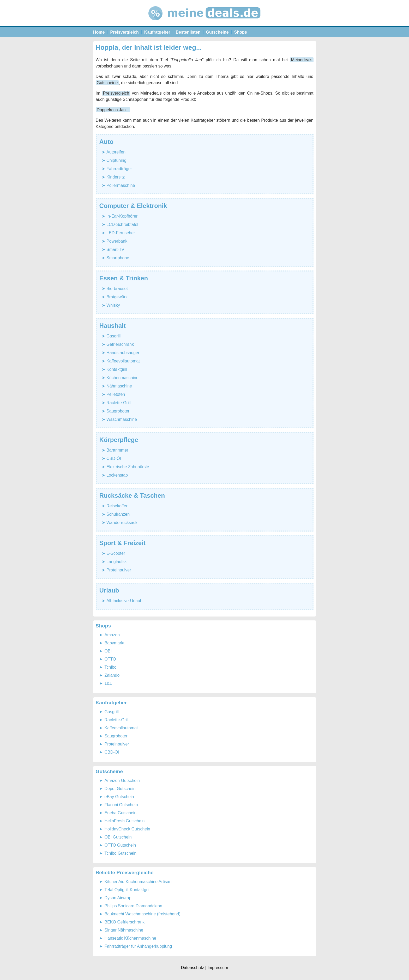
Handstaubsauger (123, 353)
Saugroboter (118, 411)
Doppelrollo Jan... (113, 110)
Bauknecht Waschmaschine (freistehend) (143, 914)
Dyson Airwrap (118, 898)
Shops (241, 32)
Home (99, 32)
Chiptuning (116, 160)
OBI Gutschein (118, 837)
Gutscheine (217, 32)
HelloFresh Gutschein (125, 821)
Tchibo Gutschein (121, 853)
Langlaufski (117, 562)
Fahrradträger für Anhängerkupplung (138, 946)
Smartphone (118, 258)
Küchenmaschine (122, 378)
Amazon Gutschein (122, 781)
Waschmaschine (122, 419)
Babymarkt (115, 643)
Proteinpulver (119, 570)
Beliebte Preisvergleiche (125, 873)
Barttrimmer (117, 450)
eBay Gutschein (119, 797)
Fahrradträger (119, 169)
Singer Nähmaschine (124, 930)
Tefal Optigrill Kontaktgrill (128, 890)
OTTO (110, 659)
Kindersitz (116, 177)
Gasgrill (113, 336)
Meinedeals (302, 60)
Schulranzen (118, 514)
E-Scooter (116, 553)
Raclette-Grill (118, 403)
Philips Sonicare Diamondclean (133, 906)
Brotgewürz (117, 297)
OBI (108, 651)
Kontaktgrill (117, 369)
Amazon (112, 635)
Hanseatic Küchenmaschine (130, 938)
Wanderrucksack (122, 523)
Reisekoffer (117, 506)
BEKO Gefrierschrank (125, 922)
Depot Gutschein (120, 789)
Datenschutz (192, 968)
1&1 (108, 683)
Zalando (112, 675)
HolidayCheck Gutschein (127, 829)
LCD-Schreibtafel (122, 224)
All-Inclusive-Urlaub (124, 601)
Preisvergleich (124, 32)
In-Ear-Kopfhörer (122, 216)
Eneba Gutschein (121, 813)
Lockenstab (117, 475)
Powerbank (117, 241)
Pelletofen (116, 394)
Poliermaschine (121, 185)
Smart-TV (115, 249)
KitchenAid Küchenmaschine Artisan (138, 882)
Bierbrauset (117, 289)
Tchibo (111, 667)
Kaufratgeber (157, 32)
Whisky (113, 305)
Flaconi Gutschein (121, 805)
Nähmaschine (119, 386)
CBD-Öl (114, 458)
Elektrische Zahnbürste (128, 467)
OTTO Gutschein (120, 845)
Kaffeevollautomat (123, 361)
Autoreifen (116, 152)
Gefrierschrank (120, 344)
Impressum (218, 968)
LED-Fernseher (121, 233)
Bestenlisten (188, 32)
